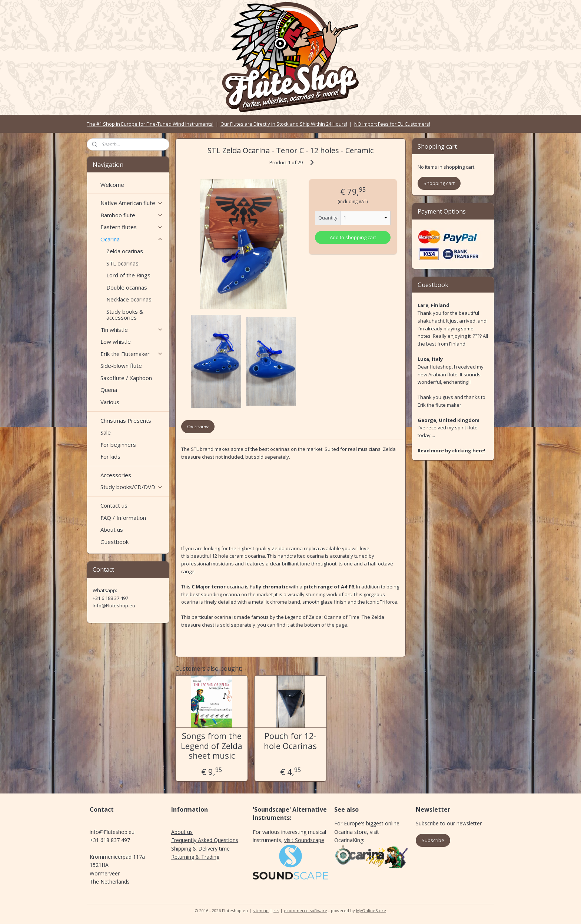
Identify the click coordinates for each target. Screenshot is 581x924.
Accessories (116, 475)
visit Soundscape (304, 840)
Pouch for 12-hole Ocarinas (290, 741)
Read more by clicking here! (451, 451)
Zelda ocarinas (125, 251)
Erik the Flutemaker (132, 354)
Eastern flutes (132, 227)
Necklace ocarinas (129, 299)
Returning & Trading (195, 857)
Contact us (114, 505)
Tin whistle (132, 330)
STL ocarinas (122, 263)
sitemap (261, 910)
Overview (198, 426)
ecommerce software (306, 910)
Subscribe (433, 840)
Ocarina (132, 239)
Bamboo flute (132, 215)
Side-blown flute (121, 366)
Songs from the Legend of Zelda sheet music (212, 745)
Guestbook (114, 542)
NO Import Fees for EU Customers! (392, 124)
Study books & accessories (125, 315)
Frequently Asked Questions (205, 840)
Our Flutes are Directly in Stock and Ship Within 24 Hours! (284, 124)
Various (110, 402)
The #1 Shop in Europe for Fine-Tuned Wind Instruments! (150, 124)
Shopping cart (439, 183)
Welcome (112, 185)
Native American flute (132, 203)
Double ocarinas (127, 287)
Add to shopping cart (353, 237)
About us (112, 529)
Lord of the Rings (128, 275)
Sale (106, 432)
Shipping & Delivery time (200, 849)
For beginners (118, 445)
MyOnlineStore (371, 910)
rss (276, 910)
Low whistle (116, 341)
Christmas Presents (126, 420)
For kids (110, 456)
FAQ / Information (123, 518)
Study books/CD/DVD (132, 487)
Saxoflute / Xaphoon (126, 378)
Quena (109, 390)
